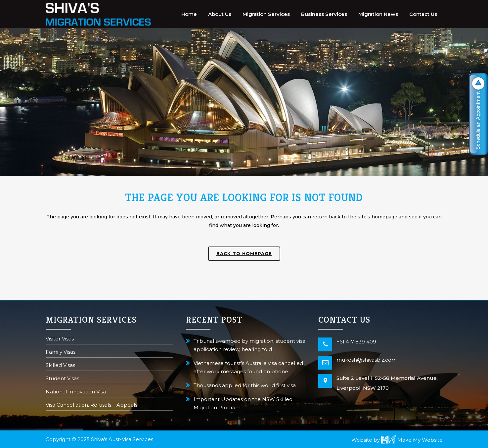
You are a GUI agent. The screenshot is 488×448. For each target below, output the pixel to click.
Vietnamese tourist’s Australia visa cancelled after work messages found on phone (248, 367)
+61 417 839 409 (356, 342)
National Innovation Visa (76, 392)
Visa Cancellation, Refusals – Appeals (91, 405)
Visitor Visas (60, 339)
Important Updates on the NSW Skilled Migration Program (243, 403)
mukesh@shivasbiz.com (367, 360)
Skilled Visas (60, 366)
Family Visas (61, 353)
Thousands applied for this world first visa (245, 385)
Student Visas (62, 379)
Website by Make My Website (397, 440)
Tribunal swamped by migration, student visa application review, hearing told (249, 345)
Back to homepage (244, 253)
